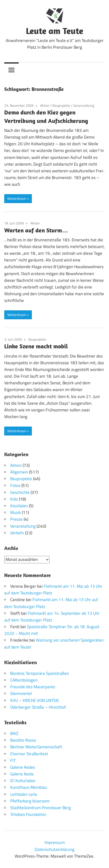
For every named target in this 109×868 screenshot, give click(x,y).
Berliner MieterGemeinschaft (36, 747)
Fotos (15, 485)
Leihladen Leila (24, 794)
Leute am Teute (54, 31)
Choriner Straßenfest (29, 754)
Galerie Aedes (23, 767)
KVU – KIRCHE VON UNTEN (34, 700)
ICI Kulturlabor (23, 781)
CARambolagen (24, 680)
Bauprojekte (61, 105)
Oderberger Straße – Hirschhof (38, 707)
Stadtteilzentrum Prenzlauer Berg (41, 808)
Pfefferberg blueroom (30, 801)
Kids (14, 499)
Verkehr (17, 533)
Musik (16, 512)
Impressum (55, 842)
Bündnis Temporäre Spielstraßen (40, 673)
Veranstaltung (84, 105)
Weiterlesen (17, 199)
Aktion (45, 105)
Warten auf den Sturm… (36, 230)
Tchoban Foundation (28, 814)
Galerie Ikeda (22, 774)
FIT (13, 760)
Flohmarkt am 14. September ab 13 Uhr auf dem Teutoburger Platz (52, 617)
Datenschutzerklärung (54, 849)
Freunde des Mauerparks (33, 687)
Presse (16, 519)
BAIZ (14, 733)
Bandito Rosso (23, 740)
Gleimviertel (21, 693)
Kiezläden (19, 506)
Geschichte (20, 492)
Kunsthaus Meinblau (29, 787)
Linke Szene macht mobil (36, 346)
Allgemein (19, 472)
